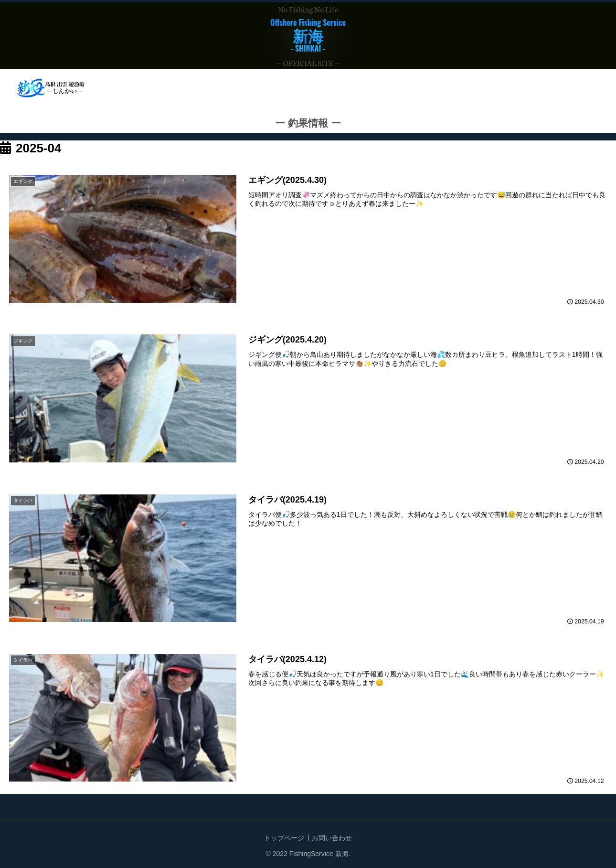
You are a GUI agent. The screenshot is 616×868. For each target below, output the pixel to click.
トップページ (283, 838)
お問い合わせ (333, 838)
